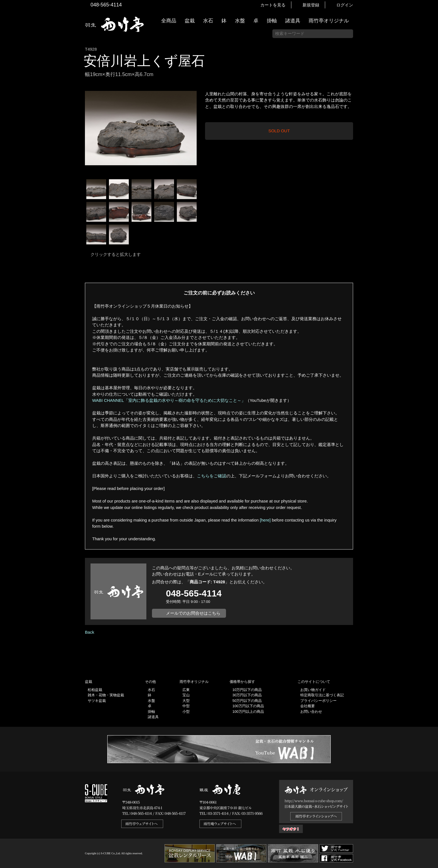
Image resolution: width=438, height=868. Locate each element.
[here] (265, 520)
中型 (186, 706)
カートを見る (273, 5)
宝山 (186, 695)
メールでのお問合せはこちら (193, 613)
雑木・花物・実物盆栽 (106, 695)
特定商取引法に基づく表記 (322, 695)
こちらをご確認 (212, 476)
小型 (186, 712)
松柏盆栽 (95, 690)
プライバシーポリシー (318, 701)
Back (90, 632)
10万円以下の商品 (247, 690)
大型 (186, 701)
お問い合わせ (311, 712)
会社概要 (308, 706)
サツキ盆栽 (97, 701)
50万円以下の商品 (247, 701)
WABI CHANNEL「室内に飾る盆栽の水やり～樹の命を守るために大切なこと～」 (169, 400)
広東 (186, 690)
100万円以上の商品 (248, 712)
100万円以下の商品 (248, 706)
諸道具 (293, 21)
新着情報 (431, 98)
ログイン (345, 5)
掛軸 (272, 21)
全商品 (169, 21)
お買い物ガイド (431, 142)
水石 (208, 21)
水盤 (240, 21)
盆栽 (190, 21)
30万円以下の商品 (247, 695)
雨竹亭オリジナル (329, 21)
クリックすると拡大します (116, 254)
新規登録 (311, 5)
